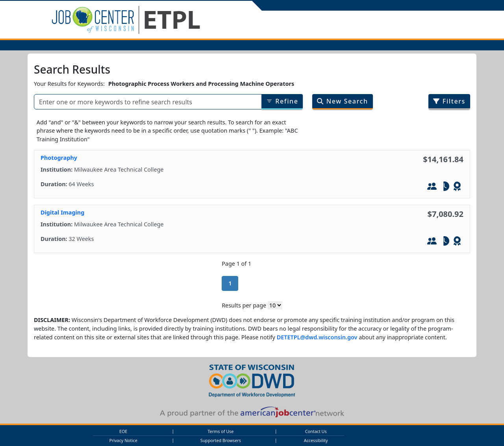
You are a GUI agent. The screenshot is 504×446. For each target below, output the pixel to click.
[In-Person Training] (432, 187)
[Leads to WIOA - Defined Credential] (457, 187)
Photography (59, 158)
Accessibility (316, 440)
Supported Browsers (221, 440)
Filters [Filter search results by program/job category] (449, 101)
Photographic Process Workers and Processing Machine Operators (201, 84)
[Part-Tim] (445, 187)
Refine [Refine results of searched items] (282, 101)
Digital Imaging (62, 212)
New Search (342, 101)
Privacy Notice (123, 440)
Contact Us (316, 431)
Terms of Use (220, 431)
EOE (123, 431)
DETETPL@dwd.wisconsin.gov (317, 337)
